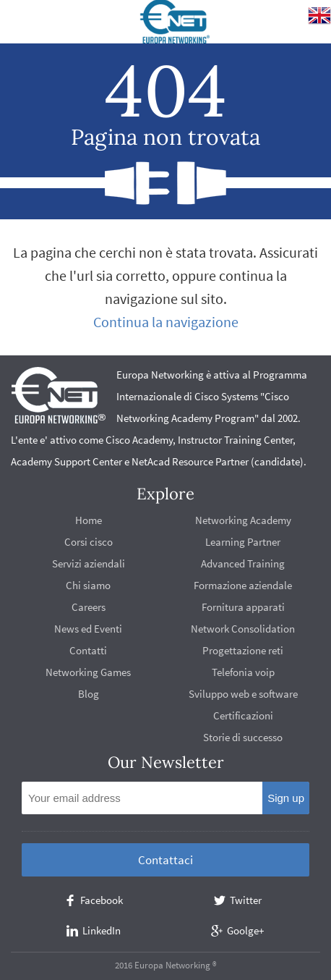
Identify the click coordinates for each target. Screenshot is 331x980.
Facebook (102, 900)
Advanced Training (243, 563)
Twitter (246, 900)
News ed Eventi (88, 629)
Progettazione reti (243, 650)
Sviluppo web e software (243, 694)
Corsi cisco (89, 542)
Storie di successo (243, 737)
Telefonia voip (243, 672)
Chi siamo (88, 585)
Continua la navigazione (166, 322)
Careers (89, 607)
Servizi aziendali (89, 563)
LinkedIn (102, 930)
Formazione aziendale (243, 585)
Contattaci (165, 860)
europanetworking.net (176, 22)
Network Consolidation (243, 629)
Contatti (88, 650)
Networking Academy (243, 520)
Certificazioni (243, 715)
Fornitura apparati (243, 607)
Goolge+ (245, 930)
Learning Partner (243, 542)
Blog (89, 694)
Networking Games (88, 672)
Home (89, 520)
